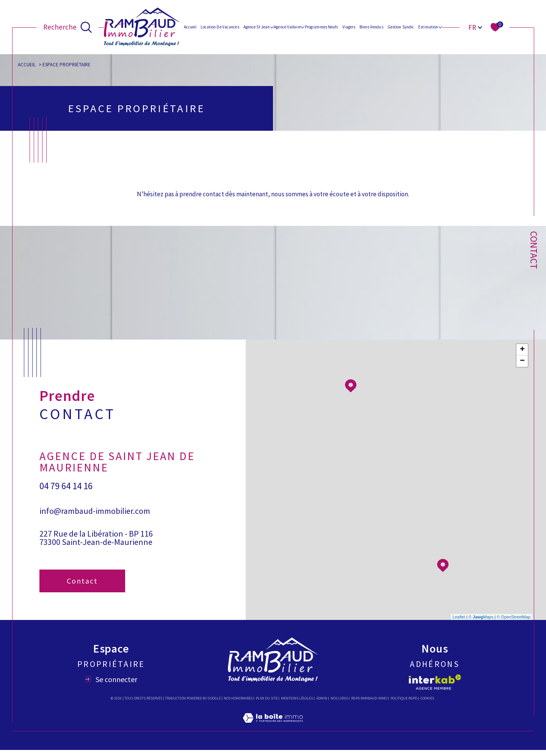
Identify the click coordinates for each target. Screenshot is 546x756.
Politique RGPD (404, 704)
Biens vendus (371, 27)
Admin (322, 704)
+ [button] (522, 356)
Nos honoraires (238, 704)
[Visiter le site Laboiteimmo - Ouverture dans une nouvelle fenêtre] (273, 733)
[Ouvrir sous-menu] (272, 27)
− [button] (522, 367)
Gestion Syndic (401, 27)
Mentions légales (297, 704)
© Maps (481, 623)
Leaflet (459, 623)
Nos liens (339, 704)
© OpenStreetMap (514, 623)
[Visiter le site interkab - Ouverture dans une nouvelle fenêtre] (435, 688)
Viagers (349, 27)
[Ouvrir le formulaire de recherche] (68, 27)
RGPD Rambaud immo (369, 704)
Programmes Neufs (322, 27)
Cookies (427, 704)
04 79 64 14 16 (66, 493)
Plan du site (267, 704)
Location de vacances (220, 27)
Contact (534, 250)
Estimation (428, 27)
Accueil (190, 27)
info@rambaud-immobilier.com (95, 517)
